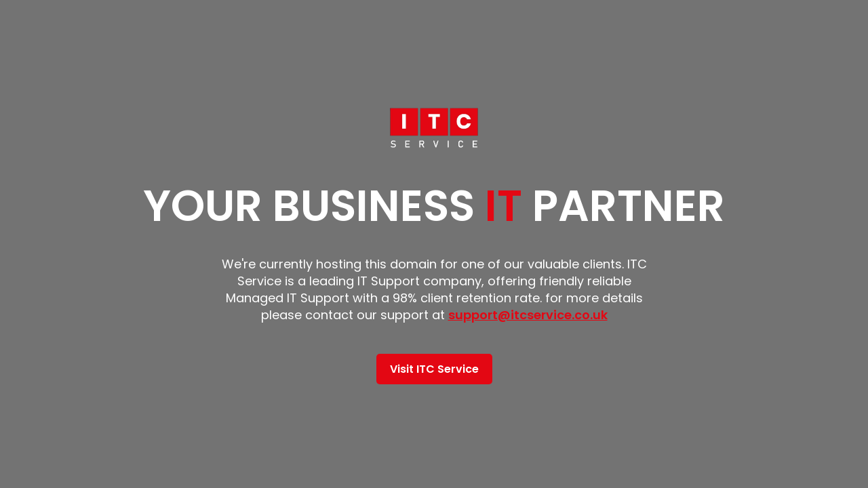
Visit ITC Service (434, 369)
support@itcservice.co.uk (528, 315)
